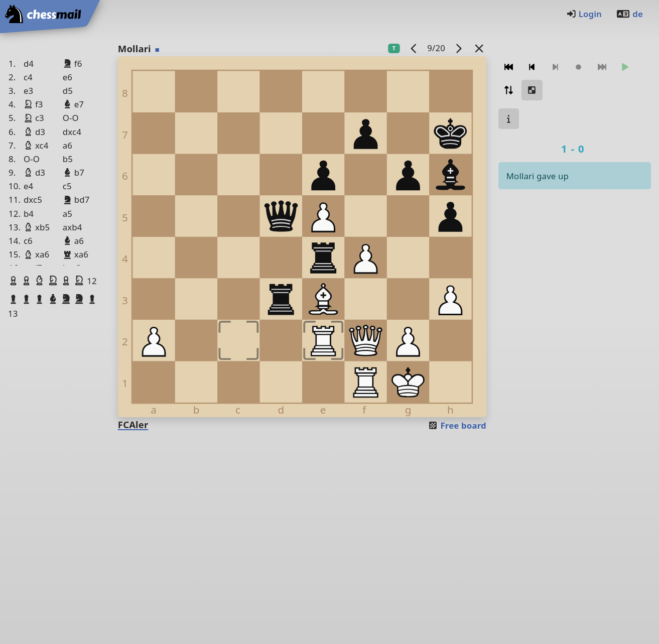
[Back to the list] (479, 48)
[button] (15, 281)
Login (584, 14)
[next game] (458, 48)
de (629, 14)
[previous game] (414, 48)
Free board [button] (457, 425)
